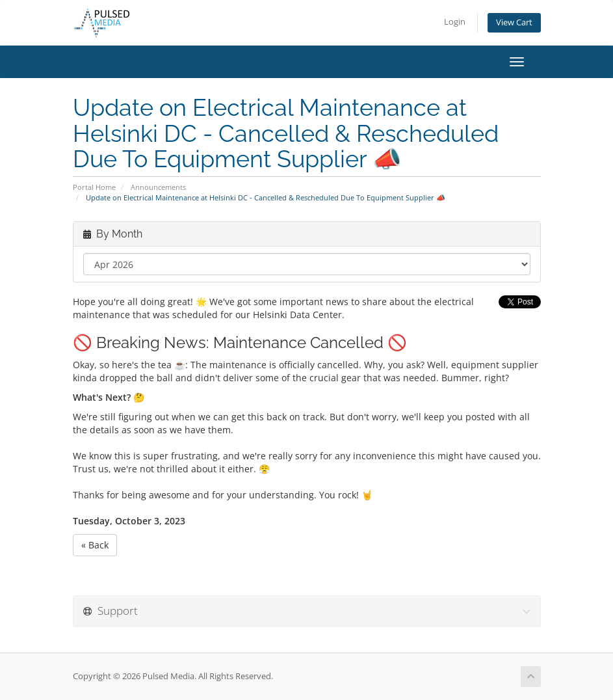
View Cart (514, 22)
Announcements (158, 187)
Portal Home (94, 187)
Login (455, 22)
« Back (95, 545)
